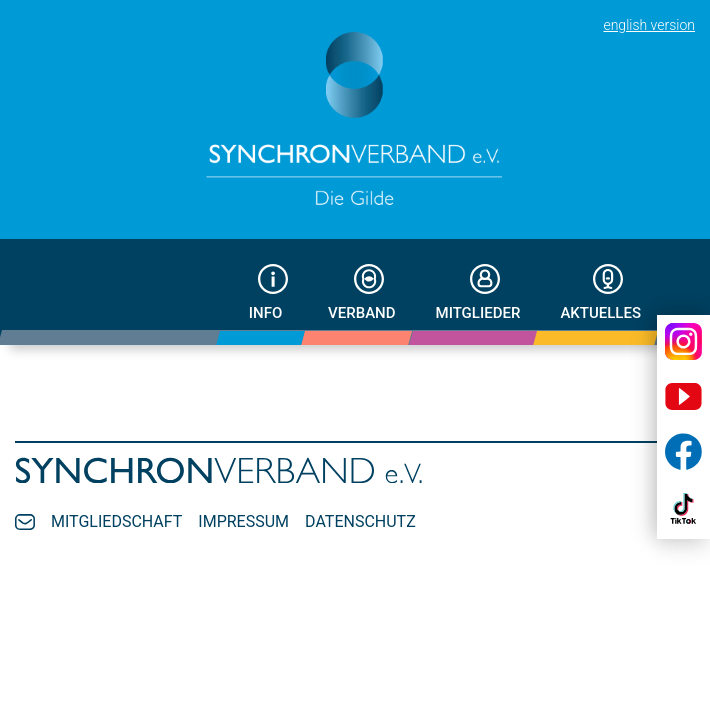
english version (649, 25)
